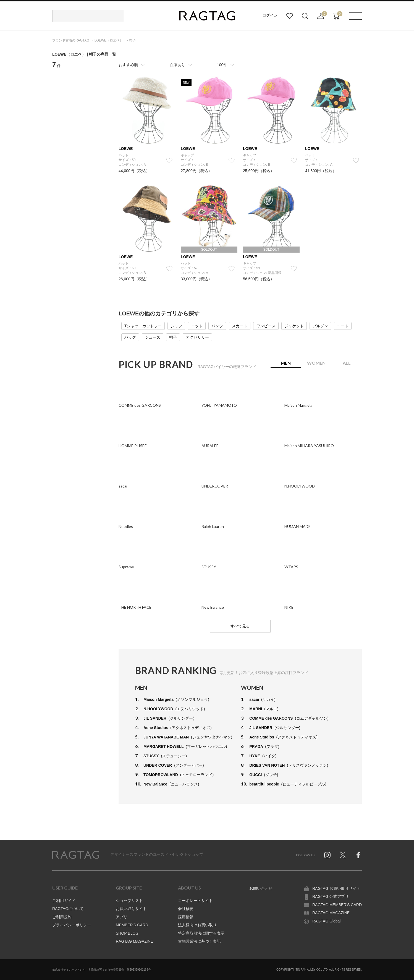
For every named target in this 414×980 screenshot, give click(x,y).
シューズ (153, 337)
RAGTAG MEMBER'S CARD (337, 905)
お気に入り (290, 16)
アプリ (122, 917)
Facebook (358, 855)
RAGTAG (76, 855)
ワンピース (266, 326)
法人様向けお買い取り (197, 925)
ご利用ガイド (64, 901)
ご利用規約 (62, 917)
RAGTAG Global (326, 921)
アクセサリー (197, 337)
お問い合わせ (261, 888)
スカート (240, 326)
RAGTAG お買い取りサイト (336, 888)
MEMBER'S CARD (132, 925)
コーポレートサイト (195, 901)
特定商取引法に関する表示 (201, 933)
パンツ (217, 326)
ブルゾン (320, 326)
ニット (197, 326)
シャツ (176, 326)
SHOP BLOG (127, 933)
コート (343, 326)
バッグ (130, 337)
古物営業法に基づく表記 (199, 941)
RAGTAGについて (68, 909)
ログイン (270, 15)
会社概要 (186, 909)
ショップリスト (129, 901)
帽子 (173, 337)
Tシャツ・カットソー (143, 326)
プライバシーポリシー (72, 925)
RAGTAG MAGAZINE (134, 941)
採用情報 (186, 917)
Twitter (343, 855)
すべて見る (240, 626)
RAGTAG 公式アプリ (331, 896)
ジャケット (294, 326)
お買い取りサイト (131, 909)
